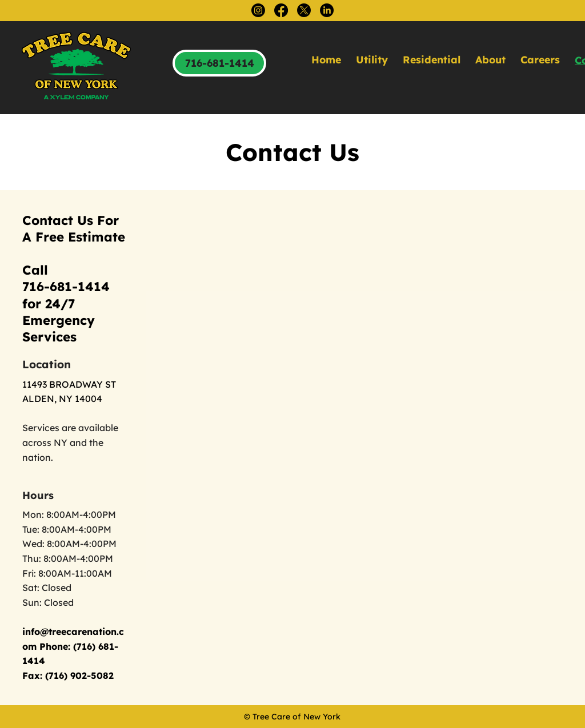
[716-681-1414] (219, 63)
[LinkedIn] (327, 10)
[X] (304, 10)
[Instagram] (258, 10)
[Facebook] (281, 10)
